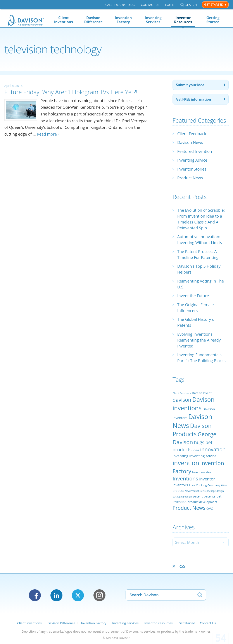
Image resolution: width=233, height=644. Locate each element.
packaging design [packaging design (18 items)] (182, 497)
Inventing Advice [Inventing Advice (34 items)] (203, 456)
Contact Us (150, 5)
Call (120, 5)
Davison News (190, 142)
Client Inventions (64, 20)
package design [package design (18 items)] (215, 491)
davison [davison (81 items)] (182, 400)
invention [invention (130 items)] (186, 463)
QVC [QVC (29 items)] (210, 508)
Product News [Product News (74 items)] (189, 508)
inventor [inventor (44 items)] (207, 479)
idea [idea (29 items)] (196, 450)
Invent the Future (193, 296)
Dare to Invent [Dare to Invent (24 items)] (202, 393)
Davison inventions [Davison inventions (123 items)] (193, 404)
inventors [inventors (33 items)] (180, 485)
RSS (182, 566)
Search (191, 5)
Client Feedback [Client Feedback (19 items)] (182, 393)
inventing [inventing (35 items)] (180, 456)
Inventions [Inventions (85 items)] (185, 478)
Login (170, 5)
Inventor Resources (183, 20)
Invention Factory (123, 20)
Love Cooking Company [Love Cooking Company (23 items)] (205, 485)
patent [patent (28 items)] (198, 496)
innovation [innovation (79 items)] (213, 449)
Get (194, 99)
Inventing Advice (192, 160)
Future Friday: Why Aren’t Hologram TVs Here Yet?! (71, 92)
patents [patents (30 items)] (210, 496)
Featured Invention (195, 151)
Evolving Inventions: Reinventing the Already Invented (199, 340)
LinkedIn (56, 595)
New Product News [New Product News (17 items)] (195, 491)
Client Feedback (192, 134)
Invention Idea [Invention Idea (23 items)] (202, 472)
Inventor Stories (192, 169)
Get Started (214, 4)
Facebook (35, 595)
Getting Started (213, 20)
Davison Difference (93, 20)
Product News (190, 178)
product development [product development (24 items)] (202, 502)
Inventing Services (153, 20)
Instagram (99, 595)
